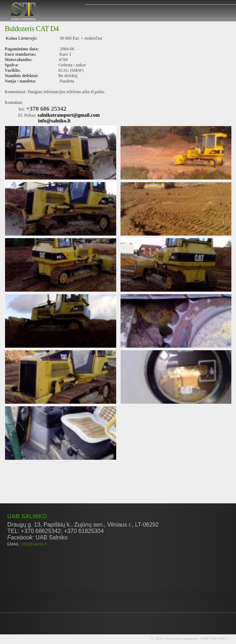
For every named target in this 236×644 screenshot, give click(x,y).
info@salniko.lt (54, 121)
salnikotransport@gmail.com (68, 115)
